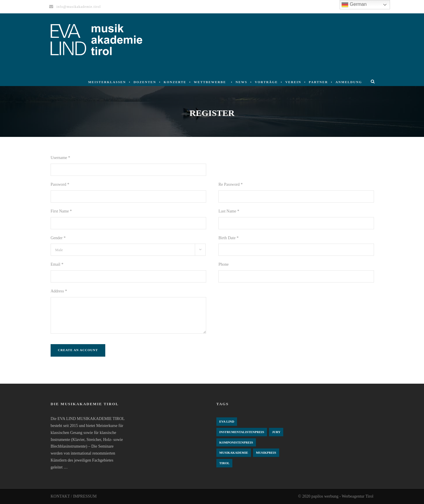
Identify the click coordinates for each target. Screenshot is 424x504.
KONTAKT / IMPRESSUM (74, 496)
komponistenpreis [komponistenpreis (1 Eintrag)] (236, 442)
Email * (57, 264)
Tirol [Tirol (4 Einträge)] (224, 463)
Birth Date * (228, 238)
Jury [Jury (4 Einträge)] (276, 432)
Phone (223, 264)
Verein (293, 82)
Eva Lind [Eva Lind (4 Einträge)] (227, 421)
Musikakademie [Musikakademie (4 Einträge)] (234, 453)
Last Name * (229, 211)
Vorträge (266, 82)
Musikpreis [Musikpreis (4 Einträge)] (266, 453)
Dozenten (145, 82)
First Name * (61, 211)
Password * (60, 184)
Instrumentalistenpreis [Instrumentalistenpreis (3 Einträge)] (242, 432)
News (241, 82)
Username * (60, 158)
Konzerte (175, 82)
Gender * (58, 238)
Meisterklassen (107, 82)
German (354, 5)
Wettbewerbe (210, 82)
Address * (59, 291)
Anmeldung (349, 82)
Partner (318, 82)
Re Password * (230, 184)
